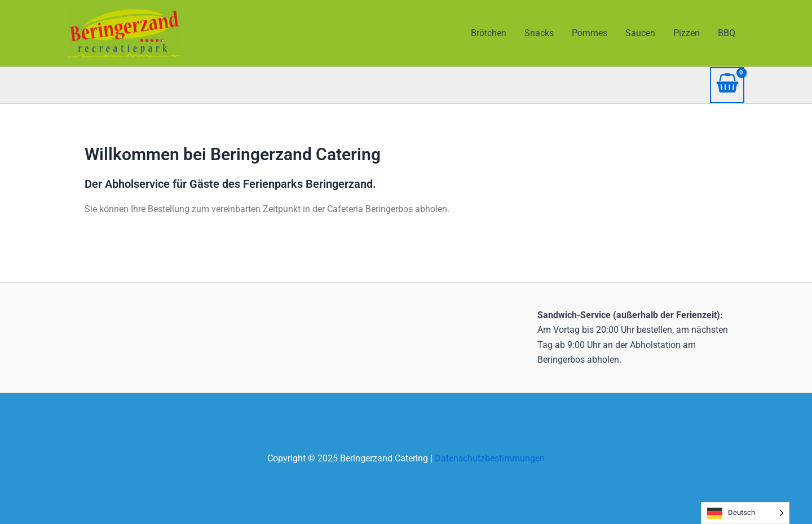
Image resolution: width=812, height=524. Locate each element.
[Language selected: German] (745, 513)
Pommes (590, 33)
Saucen (640, 33)
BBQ (727, 33)
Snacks (539, 33)
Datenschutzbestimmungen (490, 458)
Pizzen (687, 33)
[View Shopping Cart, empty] (727, 85)
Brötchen (489, 33)
